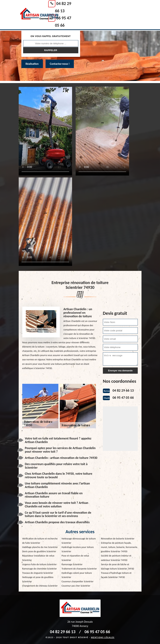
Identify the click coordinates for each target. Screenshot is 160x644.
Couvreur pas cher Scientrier (76, 586)
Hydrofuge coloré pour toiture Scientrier (77, 575)
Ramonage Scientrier (72, 564)
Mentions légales (103, 637)
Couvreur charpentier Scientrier (78, 581)
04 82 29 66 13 (123, 390)
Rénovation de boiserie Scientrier (118, 539)
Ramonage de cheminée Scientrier (40, 569)
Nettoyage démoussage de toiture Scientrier (79, 541)
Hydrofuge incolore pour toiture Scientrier (78, 549)
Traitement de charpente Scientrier (79, 569)
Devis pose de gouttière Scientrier (39, 551)
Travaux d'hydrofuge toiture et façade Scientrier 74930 (116, 575)
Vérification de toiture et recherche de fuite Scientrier (40, 541)
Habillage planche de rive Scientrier (40, 547)
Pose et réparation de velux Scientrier (75, 558)
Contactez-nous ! (60, 64)
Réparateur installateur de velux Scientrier (38, 558)
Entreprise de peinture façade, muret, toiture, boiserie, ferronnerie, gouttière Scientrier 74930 (119, 547)
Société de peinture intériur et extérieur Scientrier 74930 (116, 558)
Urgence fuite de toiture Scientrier (40, 564)
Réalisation (32, 64)
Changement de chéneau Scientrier (40, 586)
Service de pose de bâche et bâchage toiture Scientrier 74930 (117, 567)
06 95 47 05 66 (123, 397)
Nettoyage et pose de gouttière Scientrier (38, 579)
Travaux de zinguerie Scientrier (38, 573)
